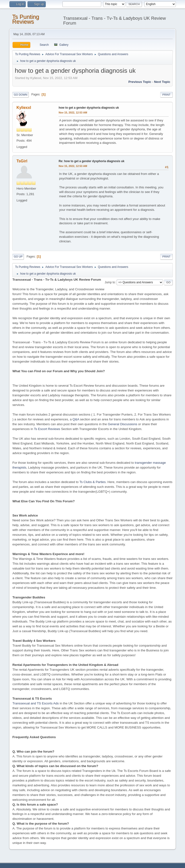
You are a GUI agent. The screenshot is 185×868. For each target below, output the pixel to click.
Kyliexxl (24, 108)
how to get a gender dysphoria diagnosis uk (89, 108)
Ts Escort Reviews (47, 429)
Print (166, 95)
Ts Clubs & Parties (93, 482)
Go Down (20, 95)
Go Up (18, 257)
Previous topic (140, 82)
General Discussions (123, 424)
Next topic (162, 82)
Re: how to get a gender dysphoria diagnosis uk (91, 161)
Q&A (76, 419)
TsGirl (22, 161)
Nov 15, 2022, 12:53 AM (73, 113)
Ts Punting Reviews (26, 19)
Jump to (110, 282)
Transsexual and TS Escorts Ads (36, 703)
